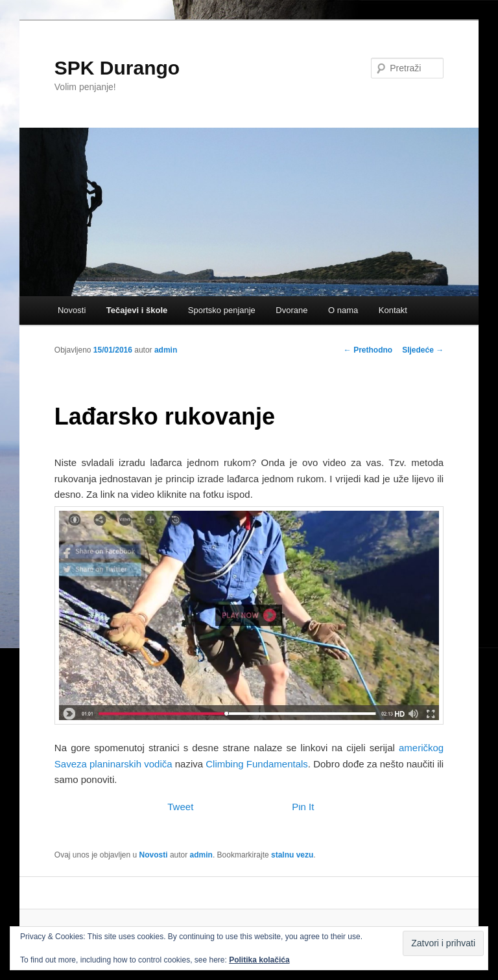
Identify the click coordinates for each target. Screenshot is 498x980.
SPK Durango (117, 68)
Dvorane (291, 310)
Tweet (180, 807)
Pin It (303, 807)
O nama (343, 310)
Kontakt (393, 310)
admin (166, 350)
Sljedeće (423, 350)
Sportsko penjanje (222, 310)
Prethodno (368, 350)
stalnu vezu (292, 855)
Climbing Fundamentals (257, 764)
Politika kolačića (259, 960)
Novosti (72, 310)
